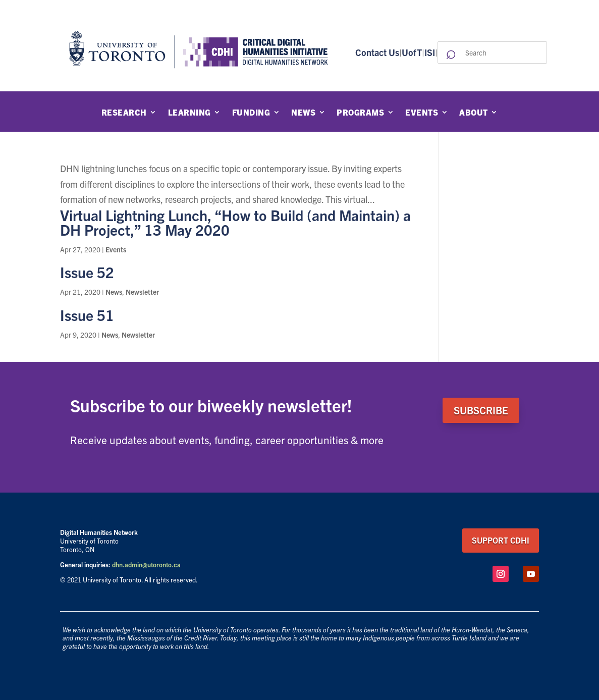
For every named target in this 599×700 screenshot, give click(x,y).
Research (124, 113)
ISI (430, 52)
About (474, 113)
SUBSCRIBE (481, 410)
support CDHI (501, 540)
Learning (189, 113)
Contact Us (377, 52)
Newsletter (142, 292)
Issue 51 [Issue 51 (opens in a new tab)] (87, 315)
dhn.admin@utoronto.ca (146, 564)
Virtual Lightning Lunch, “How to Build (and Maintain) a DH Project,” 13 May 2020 (235, 222)
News (303, 113)
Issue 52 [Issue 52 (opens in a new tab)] (87, 272)
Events (422, 113)
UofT (412, 52)
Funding (251, 113)
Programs (360, 113)
